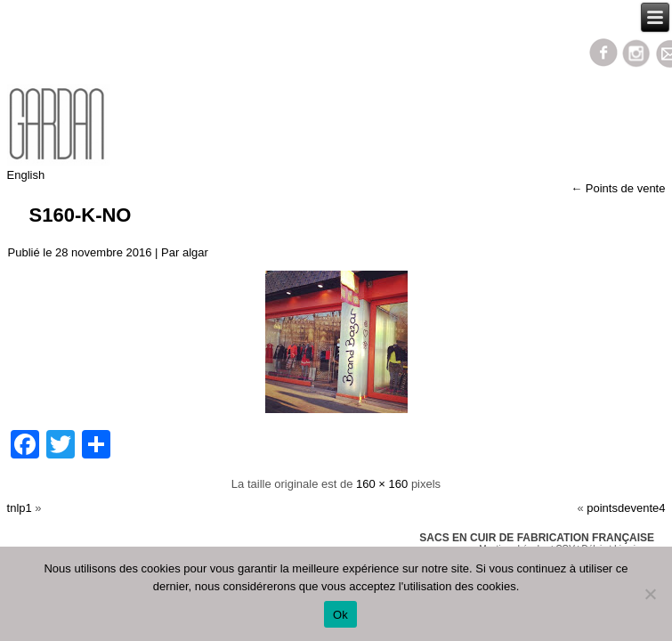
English (26, 175)
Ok (340, 615)
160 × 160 (382, 484)
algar (195, 252)
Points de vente (618, 188)
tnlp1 (20, 508)
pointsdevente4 (626, 508)
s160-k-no (81, 215)
